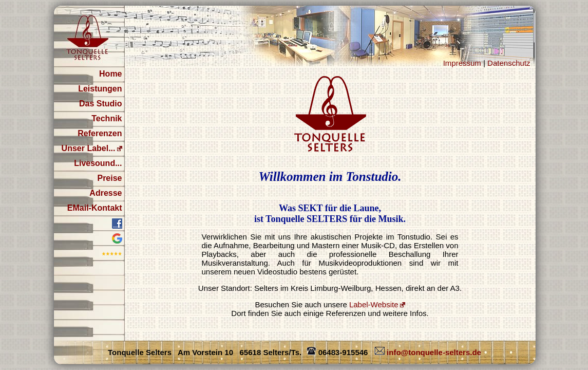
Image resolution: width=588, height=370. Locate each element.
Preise (109, 178)
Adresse (106, 193)
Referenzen (100, 133)
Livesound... (98, 163)
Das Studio (101, 104)
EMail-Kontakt (95, 208)
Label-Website (374, 304)
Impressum (462, 63)
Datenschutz (509, 63)
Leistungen (100, 89)
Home (110, 74)
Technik (107, 118)
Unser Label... (89, 148)
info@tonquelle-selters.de (427, 352)
